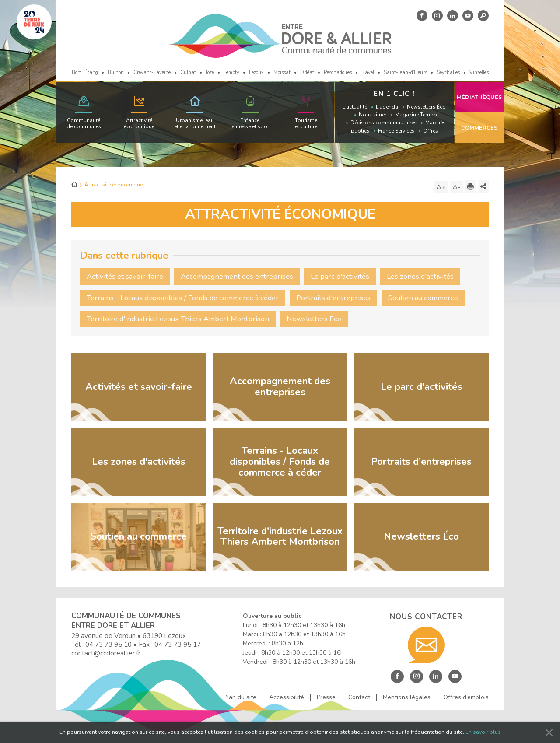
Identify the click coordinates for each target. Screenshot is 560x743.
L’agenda (387, 107)
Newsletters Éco (426, 107)
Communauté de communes (84, 123)
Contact (359, 697)
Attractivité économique (139, 123)
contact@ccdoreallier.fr (106, 653)
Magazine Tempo (416, 115)
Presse (326, 697)
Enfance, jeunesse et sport (250, 123)
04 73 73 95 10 (108, 644)
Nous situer (373, 115)
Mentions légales (407, 697)
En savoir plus (483, 732)
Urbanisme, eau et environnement (195, 123)
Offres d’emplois (466, 697)
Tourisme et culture (306, 123)
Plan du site (240, 697)
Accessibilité (287, 697)
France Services (396, 131)
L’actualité (355, 107)
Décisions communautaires (383, 123)
